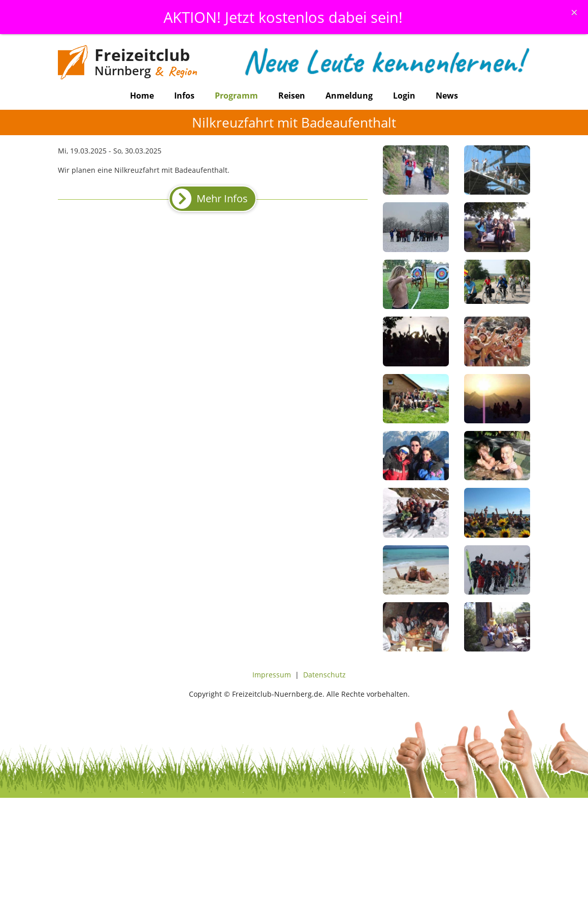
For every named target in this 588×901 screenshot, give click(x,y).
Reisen (292, 96)
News (447, 96)
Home (142, 96)
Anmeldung (349, 96)
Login (404, 96)
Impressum (272, 675)
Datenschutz (324, 675)
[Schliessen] (574, 12)
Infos (184, 96)
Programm (236, 96)
